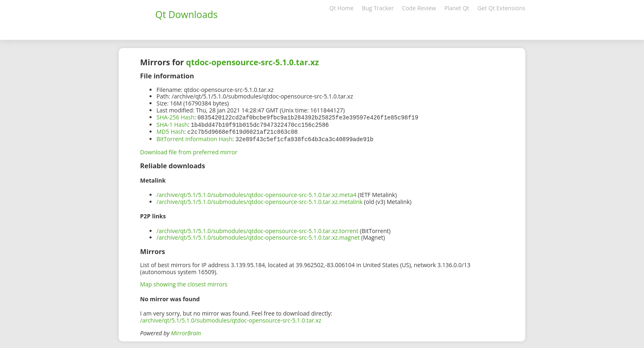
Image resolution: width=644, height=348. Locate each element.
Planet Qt (457, 8)
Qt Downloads (186, 14)
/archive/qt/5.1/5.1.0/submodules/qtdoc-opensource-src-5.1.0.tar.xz (231, 319)
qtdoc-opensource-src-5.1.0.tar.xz (253, 62)
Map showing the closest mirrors (184, 283)
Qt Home (342, 8)
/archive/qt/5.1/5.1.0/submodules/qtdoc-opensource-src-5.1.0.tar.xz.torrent (257, 229)
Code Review (419, 8)
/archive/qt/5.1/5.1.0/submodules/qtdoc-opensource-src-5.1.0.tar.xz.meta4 (256, 193)
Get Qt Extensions (501, 8)
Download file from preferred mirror (189, 150)
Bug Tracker (378, 8)
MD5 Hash (170, 131)
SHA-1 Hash (172, 124)
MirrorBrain (186, 331)
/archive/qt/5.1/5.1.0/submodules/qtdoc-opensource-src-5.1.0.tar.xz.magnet (258, 236)
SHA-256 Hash (175, 117)
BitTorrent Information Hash (194, 138)
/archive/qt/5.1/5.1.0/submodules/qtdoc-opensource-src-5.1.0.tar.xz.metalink (260, 200)
